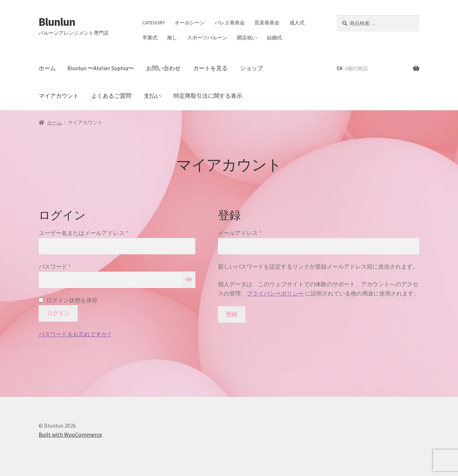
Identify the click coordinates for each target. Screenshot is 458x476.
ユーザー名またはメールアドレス (86, 233)
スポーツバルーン (207, 38)
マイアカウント (59, 96)
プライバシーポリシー (275, 293)
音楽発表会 (267, 23)
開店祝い (247, 38)
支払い (152, 96)
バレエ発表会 (230, 23)
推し (172, 38)
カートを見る (210, 68)
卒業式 (150, 38)
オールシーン (190, 23)
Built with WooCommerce (70, 434)
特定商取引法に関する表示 (208, 96)
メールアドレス (242, 233)
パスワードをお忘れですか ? (75, 334)
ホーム (47, 68)
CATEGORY (154, 23)
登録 (232, 314)
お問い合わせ (164, 68)
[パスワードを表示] (189, 280)
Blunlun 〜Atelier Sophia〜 (101, 68)
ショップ (252, 68)
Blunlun (57, 22)
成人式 (297, 23)
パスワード (57, 267)
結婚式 (274, 38)
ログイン (58, 313)
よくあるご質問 (111, 96)
